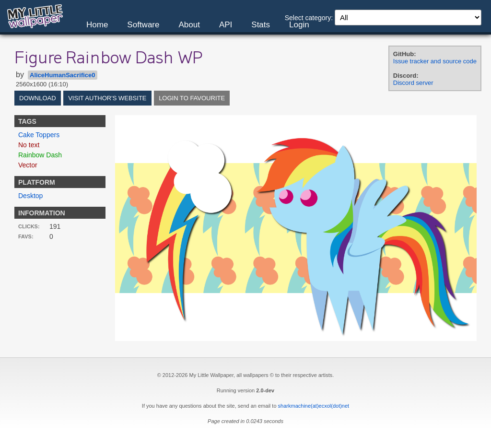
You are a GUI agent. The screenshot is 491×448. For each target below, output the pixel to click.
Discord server (413, 83)
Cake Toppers (39, 135)
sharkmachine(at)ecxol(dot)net (314, 406)
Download (38, 98)
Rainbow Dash (40, 155)
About (189, 25)
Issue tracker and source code (435, 61)
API (226, 25)
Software (143, 25)
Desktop (30, 196)
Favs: (26, 236)
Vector (28, 165)
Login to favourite (192, 98)
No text (29, 145)
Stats (261, 25)
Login (299, 25)
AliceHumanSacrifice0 (63, 75)
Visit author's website (107, 98)
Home (97, 25)
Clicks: (29, 226)
